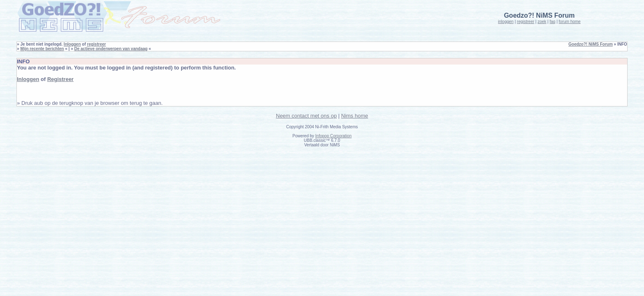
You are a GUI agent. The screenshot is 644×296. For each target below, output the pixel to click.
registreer (526, 22)
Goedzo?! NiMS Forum (591, 44)
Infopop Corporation (333, 136)
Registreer (60, 79)
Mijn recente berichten (42, 49)
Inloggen (72, 44)
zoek (542, 22)
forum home (569, 22)
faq (552, 22)
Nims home (355, 116)
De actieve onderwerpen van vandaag (111, 49)
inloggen (506, 22)
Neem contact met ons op (306, 116)
